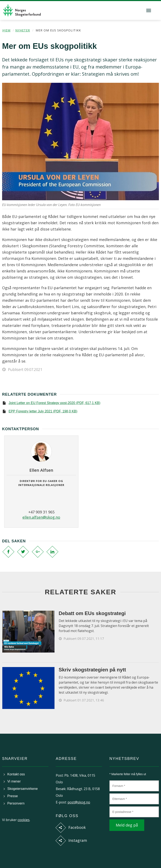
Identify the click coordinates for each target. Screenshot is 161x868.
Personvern (16, 803)
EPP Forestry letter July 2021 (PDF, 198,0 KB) (43, 411)
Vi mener (14, 781)
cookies (24, 820)
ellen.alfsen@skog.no (41, 517)
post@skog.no (79, 802)
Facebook (77, 827)
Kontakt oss (16, 774)
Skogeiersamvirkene (23, 789)
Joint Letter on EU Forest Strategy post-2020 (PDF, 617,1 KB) (55, 403)
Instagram (78, 840)
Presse (13, 796)
